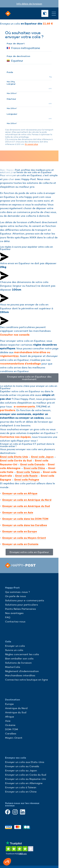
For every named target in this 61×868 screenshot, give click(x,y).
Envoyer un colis (15, 646)
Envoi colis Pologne (27, 480)
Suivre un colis (14, 650)
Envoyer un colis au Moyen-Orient (24, 538)
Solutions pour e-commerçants (25, 600)
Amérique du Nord (16, 708)
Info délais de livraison (29, 4)
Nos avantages (14, 613)
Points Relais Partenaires (21, 609)
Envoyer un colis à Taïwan (21, 787)
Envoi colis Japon (42, 457)
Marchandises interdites (20, 675)
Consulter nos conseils (15, 335)
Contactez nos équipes (15, 437)
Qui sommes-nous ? (17, 592)
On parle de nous (16, 596)
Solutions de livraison (18, 663)
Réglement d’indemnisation (22, 671)
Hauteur (12, 99)
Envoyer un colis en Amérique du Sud (26, 506)
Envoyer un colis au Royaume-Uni (26, 779)
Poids (10, 72)
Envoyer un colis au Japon (21, 770)
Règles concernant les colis (22, 654)
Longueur (12, 114)
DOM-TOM (12, 729)
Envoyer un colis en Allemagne (24, 783)
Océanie (10, 725)
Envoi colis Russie (26, 476)
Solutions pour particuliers (22, 605)
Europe (9, 704)
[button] (7, 862)
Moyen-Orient (14, 738)
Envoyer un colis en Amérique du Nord (27, 500)
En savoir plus (31, 144)
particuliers (8, 410)
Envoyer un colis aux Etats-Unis (25, 762)
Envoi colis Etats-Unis (14, 457)
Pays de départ (16, 44)
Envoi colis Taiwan (28, 472)
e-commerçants (24, 407)
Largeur (11, 84)
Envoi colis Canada (32, 464)
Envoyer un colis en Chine (21, 792)
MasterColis (13, 667)
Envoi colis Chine (34, 468)
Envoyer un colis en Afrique (20, 494)
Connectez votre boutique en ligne (27, 680)
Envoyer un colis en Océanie (20, 544)
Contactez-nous (15, 621)
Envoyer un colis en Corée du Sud (26, 775)
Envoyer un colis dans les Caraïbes (25, 525)
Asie (8, 721)
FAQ (8, 617)
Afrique (10, 717)
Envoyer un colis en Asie (18, 513)
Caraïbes (11, 733)
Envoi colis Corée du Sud (16, 461)
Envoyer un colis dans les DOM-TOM (25, 519)
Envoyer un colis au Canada (22, 766)
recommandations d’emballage (20, 364)
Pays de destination (18, 56)
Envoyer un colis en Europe (20, 532)
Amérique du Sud (16, 712)
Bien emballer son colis (19, 658)
